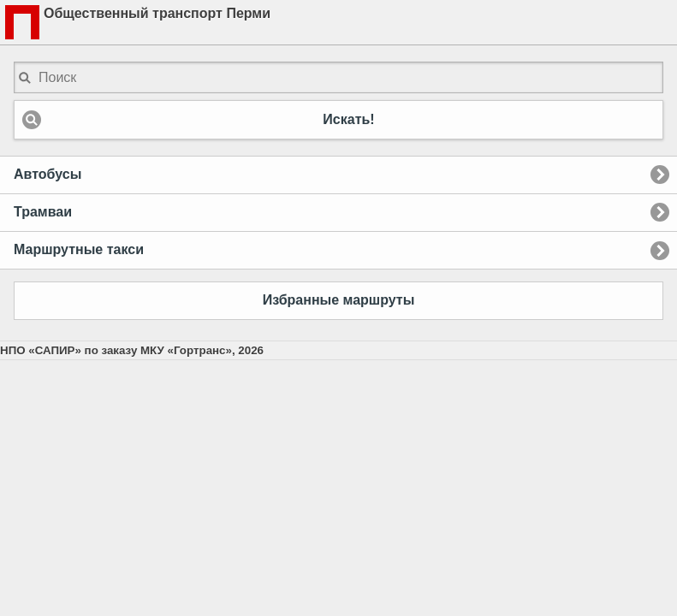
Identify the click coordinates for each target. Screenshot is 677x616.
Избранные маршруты (339, 300)
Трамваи (43, 212)
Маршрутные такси (79, 249)
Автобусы (48, 174)
